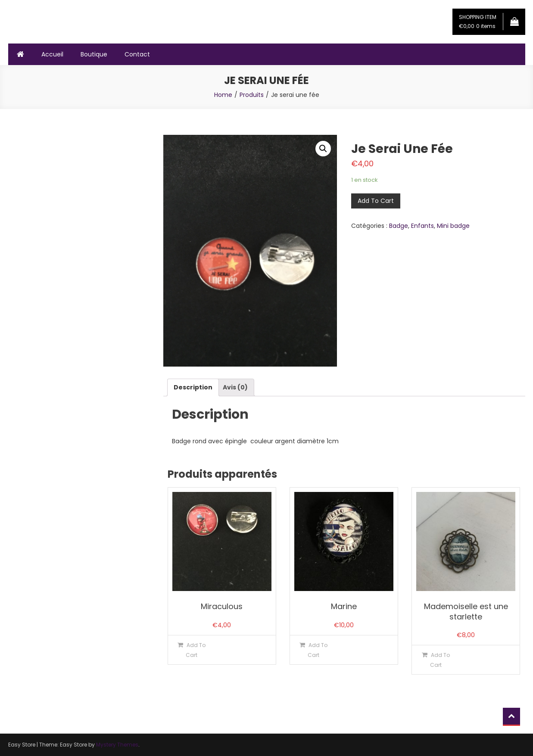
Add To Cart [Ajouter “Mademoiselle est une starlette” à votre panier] (440, 660)
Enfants (422, 226)
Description (193, 387)
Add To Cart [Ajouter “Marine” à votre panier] (318, 650)
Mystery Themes (117, 745)
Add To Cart (376, 201)
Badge (399, 226)
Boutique (94, 54)
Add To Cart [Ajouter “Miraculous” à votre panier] (196, 650)
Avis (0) (235, 387)
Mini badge (453, 226)
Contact (137, 54)
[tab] (193, 387)
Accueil (52, 54)
